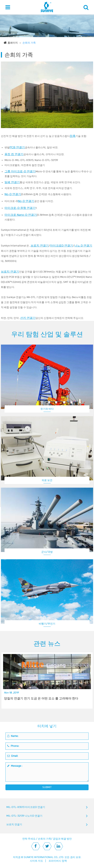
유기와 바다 (47, 409)
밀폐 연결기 (12, 182)
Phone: (13, 746)
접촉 (73, 136)
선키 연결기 (28, 318)
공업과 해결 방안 (62, 839)
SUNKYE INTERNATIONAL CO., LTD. (44, 857)
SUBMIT (47, 787)
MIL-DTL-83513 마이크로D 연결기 (26, 807)
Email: (13, 756)
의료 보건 (47, 480)
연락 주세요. (29, 839)
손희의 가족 (29, 43)
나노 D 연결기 (83, 246)
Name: (13, 736)
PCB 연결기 (17, 147)
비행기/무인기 (47, 624)
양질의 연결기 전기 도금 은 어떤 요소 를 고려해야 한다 (41, 699)
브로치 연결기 (40, 246)
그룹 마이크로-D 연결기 (20, 171)
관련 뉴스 (47, 644)
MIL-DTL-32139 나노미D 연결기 (24, 816)
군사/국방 (47, 552)
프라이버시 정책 (58, 861)
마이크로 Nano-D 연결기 (21, 215)
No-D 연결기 (13, 194)
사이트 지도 (36, 861)
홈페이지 (13, 43)
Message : (15, 766)
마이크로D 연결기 (61, 246)
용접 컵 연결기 (14, 154)
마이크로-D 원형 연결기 (20, 208)
